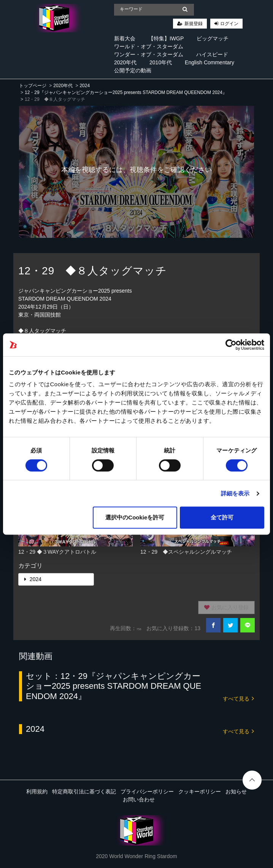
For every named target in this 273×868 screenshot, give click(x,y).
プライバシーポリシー (147, 792)
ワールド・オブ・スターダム (149, 46)
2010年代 (161, 62)
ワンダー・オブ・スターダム (149, 54)
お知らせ (236, 792)
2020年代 (125, 62)
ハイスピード (212, 54)
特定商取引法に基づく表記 (84, 792)
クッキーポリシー (200, 792)
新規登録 (194, 24)
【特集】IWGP (166, 38)
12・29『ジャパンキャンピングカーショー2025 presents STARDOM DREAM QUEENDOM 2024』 (126, 92)
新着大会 (125, 38)
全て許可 (222, 517)
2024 (85, 86)
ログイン (229, 24)
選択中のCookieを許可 (135, 517)
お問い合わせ (139, 800)
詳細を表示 (235, 493)
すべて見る (238, 698)
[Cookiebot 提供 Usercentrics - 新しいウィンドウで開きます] (231, 345)
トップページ (33, 86)
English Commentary (210, 62)
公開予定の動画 (133, 70)
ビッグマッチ (213, 38)
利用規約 (37, 792)
